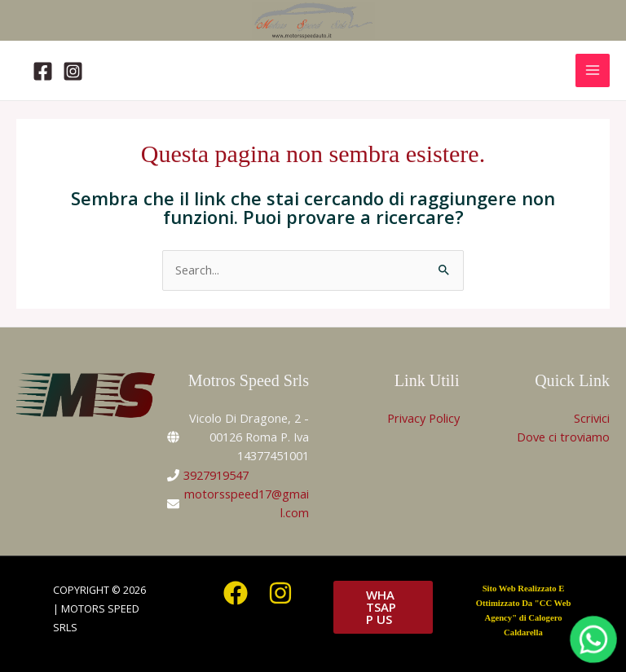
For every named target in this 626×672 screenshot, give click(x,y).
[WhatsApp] (593, 639)
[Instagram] (73, 71)
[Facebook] (43, 71)
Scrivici (592, 418)
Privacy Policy (423, 418)
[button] (383, 607)
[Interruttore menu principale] (593, 71)
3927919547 (216, 475)
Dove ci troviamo (563, 437)
